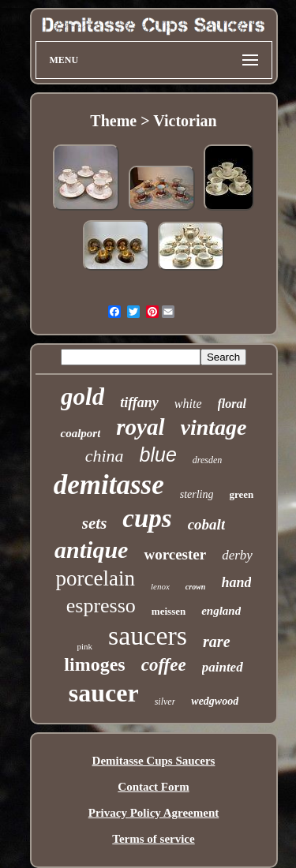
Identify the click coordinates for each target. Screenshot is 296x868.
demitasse (109, 485)
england (221, 611)
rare (216, 642)
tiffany (139, 402)
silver (165, 702)
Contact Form (153, 787)
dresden (208, 460)
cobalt (207, 524)
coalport (80, 433)
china (105, 456)
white (188, 404)
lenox (160, 586)
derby (237, 555)
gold (82, 397)
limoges (94, 664)
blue (158, 455)
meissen (169, 611)
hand (236, 582)
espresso (101, 606)
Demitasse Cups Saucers (154, 761)
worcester (175, 554)
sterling (197, 494)
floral (232, 404)
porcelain (96, 578)
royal (140, 427)
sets (95, 523)
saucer (104, 693)
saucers (148, 636)
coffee (164, 665)
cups (147, 518)
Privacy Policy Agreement (154, 813)
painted (223, 667)
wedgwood (215, 701)
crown (196, 587)
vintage (214, 427)
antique (91, 550)
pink (84, 646)
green (241, 494)
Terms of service (153, 839)
